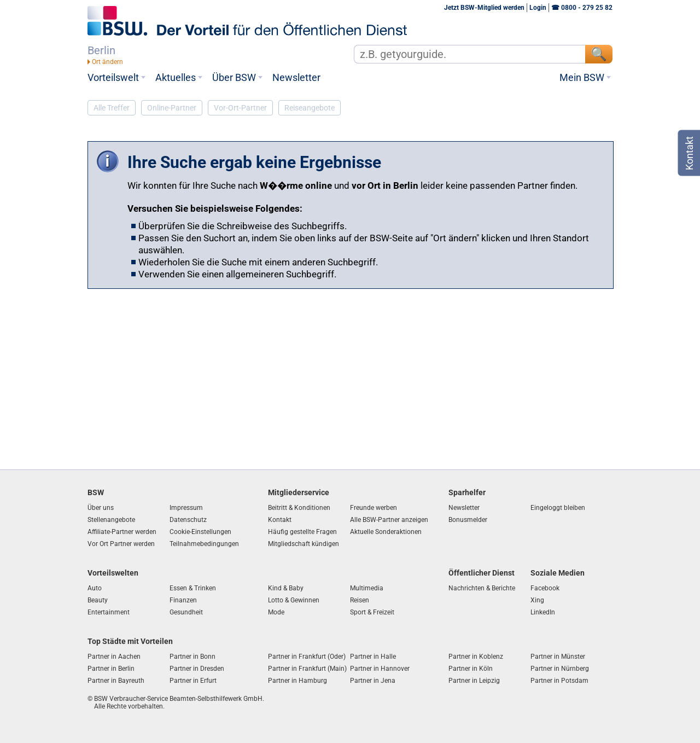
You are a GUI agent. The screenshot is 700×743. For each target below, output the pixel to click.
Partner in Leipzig (474, 681)
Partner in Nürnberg (560, 669)
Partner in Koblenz (476, 657)
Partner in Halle (373, 657)
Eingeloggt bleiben (558, 508)
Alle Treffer (112, 108)
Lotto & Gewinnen (294, 600)
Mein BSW (582, 78)
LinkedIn (543, 612)
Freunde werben (374, 508)
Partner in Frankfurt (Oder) (307, 657)
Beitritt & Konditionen (299, 508)
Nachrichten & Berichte (482, 588)
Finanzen (183, 600)
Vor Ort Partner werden (121, 544)
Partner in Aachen (114, 657)
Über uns (101, 508)
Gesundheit (186, 612)
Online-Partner (172, 108)
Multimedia (367, 588)
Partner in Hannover (380, 669)
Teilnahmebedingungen (204, 544)
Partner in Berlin (111, 669)
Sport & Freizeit (372, 612)
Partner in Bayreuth (116, 681)
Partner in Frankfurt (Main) (307, 669)
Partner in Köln (471, 669)
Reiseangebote (310, 108)
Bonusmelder (468, 520)
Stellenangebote (111, 520)
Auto (95, 588)
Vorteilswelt (113, 78)
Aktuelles (176, 78)
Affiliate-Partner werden (122, 532)
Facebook (545, 588)
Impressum (186, 508)
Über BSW (234, 78)
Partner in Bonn (192, 657)
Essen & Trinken (193, 588)
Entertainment (109, 612)
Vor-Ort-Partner (240, 108)
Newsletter (296, 78)
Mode (276, 612)
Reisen (360, 600)
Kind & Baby (286, 588)
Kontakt (280, 520)
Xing (537, 600)
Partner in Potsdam (559, 681)
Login (538, 8)
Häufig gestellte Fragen (302, 532)
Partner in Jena (373, 681)
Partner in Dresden (197, 669)
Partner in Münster (558, 657)
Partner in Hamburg (297, 681)
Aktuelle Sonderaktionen (386, 532)
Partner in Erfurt (193, 681)
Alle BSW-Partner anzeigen (389, 520)
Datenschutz (188, 520)
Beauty (98, 600)
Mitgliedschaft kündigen (304, 544)
